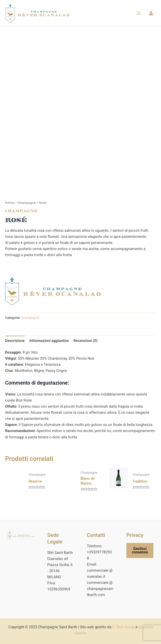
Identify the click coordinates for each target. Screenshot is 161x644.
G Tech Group (123, 627)
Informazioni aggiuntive (49, 342)
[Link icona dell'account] (151, 14)
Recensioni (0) (86, 342)
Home (10, 204)
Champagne (26, 204)
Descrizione (15, 342)
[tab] (15, 343)
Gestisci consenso (140, 550)
